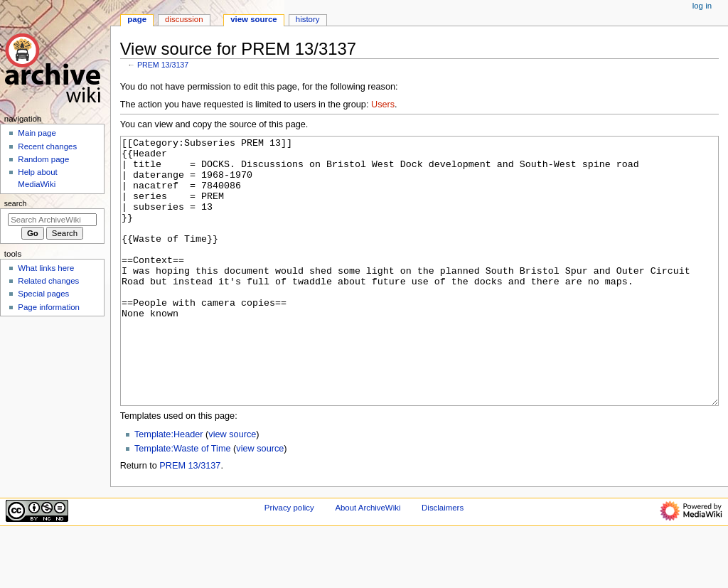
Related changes (48, 281)
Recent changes (47, 146)
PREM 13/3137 (163, 65)
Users (383, 105)
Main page (37, 133)
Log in (702, 6)
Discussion (184, 19)
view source (232, 488)
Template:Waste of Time (183, 502)
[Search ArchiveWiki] (52, 220)
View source (254, 19)
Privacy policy (289, 561)
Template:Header (169, 488)
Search (16, 203)
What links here (46, 268)
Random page (43, 159)
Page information (49, 307)
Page (137, 19)
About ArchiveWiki (368, 561)
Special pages (43, 294)
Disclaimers (443, 561)
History (308, 19)
